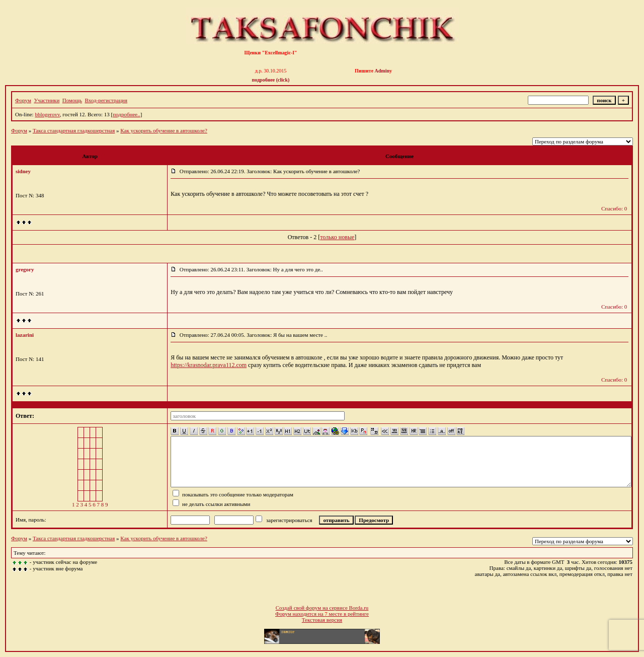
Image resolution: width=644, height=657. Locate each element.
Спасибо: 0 (614, 208)
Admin (382, 71)
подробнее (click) (271, 80)
